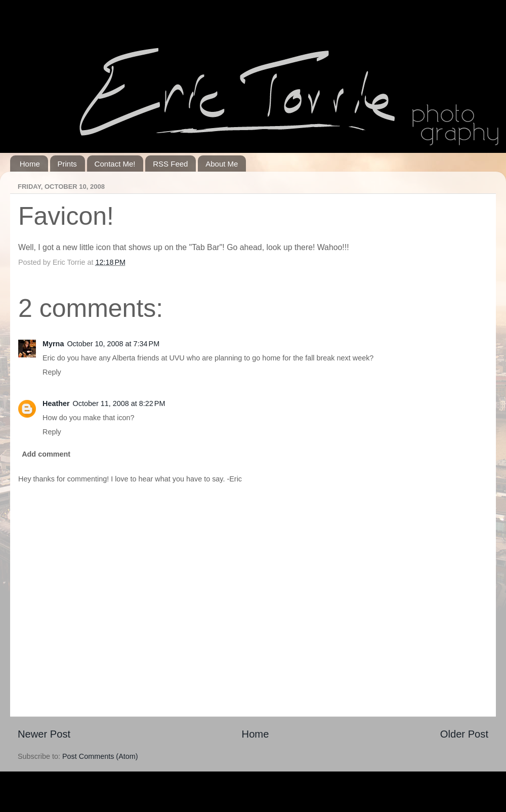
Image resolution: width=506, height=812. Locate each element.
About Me (222, 164)
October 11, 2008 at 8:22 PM (119, 403)
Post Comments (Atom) (100, 756)
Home (30, 164)
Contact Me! (115, 164)
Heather (56, 403)
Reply (52, 372)
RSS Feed (170, 164)
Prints (67, 164)
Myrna (53, 344)
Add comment (46, 454)
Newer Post (44, 734)
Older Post (464, 734)
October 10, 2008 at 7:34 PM (113, 344)
